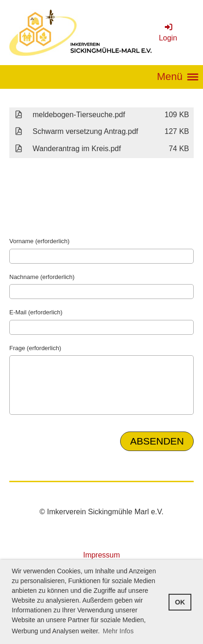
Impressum (101, 555)
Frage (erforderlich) (35, 348)
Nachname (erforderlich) (42, 277)
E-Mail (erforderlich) (36, 312)
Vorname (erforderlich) (39, 241)
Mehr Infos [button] (118, 631)
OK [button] (180, 602)
